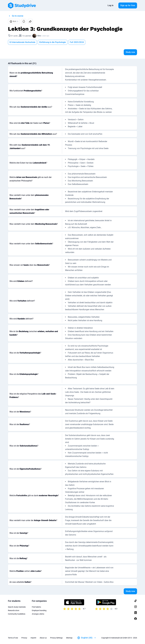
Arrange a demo (38, 614)
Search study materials (17, 607)
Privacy (24, 638)
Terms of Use (13, 638)
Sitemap (69, 638)
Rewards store (14, 610)
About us (43, 638)
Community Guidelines (17, 614)
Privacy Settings (56, 638)
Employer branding (39, 610)
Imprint (33, 638)
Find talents (36, 607)
